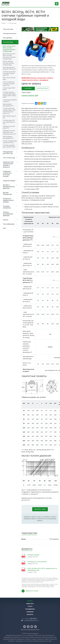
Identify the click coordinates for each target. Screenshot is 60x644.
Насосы (6, 220)
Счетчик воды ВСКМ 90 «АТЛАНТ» (10, 101)
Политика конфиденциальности (30, 629)
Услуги (30, 606)
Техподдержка (30, 609)
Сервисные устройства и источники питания (7, 174)
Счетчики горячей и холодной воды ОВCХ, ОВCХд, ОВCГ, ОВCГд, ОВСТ (10, 95)
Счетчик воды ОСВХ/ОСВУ (9, 89)
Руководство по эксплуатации (37, 562)
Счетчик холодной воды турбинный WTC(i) (10, 142)
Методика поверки (34, 555)
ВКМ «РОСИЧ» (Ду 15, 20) (10, 117)
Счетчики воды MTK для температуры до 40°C (9, 122)
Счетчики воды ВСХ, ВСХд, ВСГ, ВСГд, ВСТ (9, 68)
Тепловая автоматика (7, 207)
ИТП (4, 228)
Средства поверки (9, 181)
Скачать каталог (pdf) (30, 95)
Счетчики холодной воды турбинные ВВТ (9, 146)
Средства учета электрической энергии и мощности (8, 165)
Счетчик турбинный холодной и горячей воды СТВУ (9, 84)
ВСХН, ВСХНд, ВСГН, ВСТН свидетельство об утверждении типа (42, 569)
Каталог (30, 601)
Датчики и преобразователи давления (9, 187)
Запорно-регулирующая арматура (8, 214)
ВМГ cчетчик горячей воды (9, 79)
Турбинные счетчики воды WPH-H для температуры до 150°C (10, 132)
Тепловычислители (9, 33)
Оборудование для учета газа (8, 153)
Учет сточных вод (9, 158)
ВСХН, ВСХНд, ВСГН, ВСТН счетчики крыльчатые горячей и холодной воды (9, 56)
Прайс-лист (30, 604)
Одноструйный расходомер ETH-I (8, 105)
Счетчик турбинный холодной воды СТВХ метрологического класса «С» (9, 111)
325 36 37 (30, 619)
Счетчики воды (8, 42)
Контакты (30, 615)
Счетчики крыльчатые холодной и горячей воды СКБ (9, 73)
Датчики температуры (7, 193)
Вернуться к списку (30, 591)
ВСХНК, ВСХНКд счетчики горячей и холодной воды (8, 63)
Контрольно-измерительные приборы (8, 200)
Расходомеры (8, 38)
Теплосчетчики (8, 29)
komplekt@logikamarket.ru (31, 620)
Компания (30, 612)
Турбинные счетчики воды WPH (9, 127)
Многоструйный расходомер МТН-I (8, 137)
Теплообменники (9, 224)
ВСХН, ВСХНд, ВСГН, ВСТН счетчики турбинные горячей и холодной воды (9, 49)
